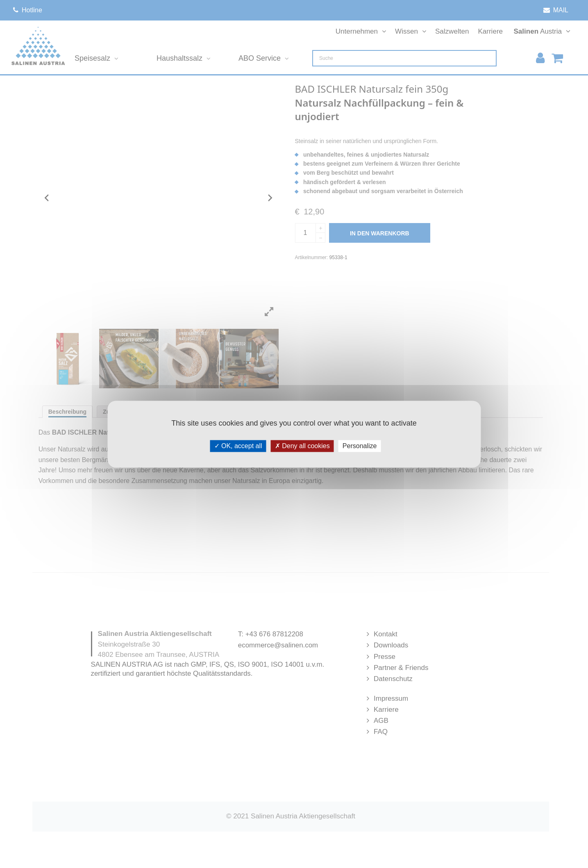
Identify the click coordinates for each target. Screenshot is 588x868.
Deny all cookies (302, 446)
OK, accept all (238, 446)
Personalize (360, 446)
